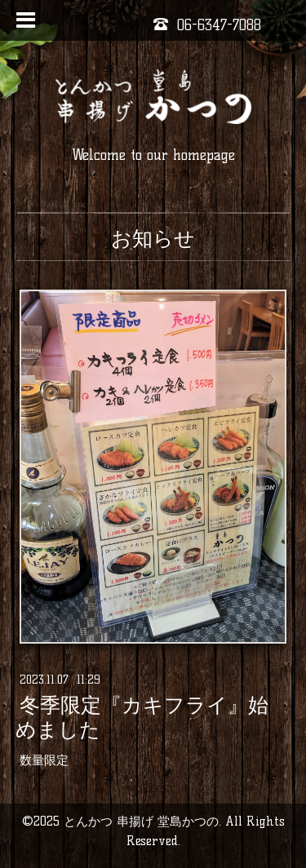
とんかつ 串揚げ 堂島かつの (141, 821)
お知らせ (153, 238)
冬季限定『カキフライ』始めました (142, 717)
